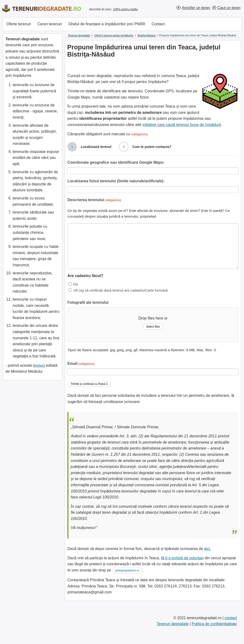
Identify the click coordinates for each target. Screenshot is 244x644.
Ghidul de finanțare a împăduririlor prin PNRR (107, 24)
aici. (208, 549)
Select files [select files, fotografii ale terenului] (153, 327)
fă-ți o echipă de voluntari (182, 558)
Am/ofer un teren (196, 8)
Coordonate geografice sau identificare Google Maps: (116, 162)
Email (81, 364)
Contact (158, 24)
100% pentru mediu (125, 9)
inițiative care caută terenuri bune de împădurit (182, 125)
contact (231, 618)
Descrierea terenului (94, 200)
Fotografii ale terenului (88, 302)
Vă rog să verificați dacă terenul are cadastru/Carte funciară (120, 290)
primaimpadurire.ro (127, 571)
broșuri (39, 365)
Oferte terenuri (19, 24)
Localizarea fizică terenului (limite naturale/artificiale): (116, 181)
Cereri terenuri (50, 24)
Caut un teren (229, 8)
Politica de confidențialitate (214, 624)
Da (75, 284)
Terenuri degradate (173, 624)
